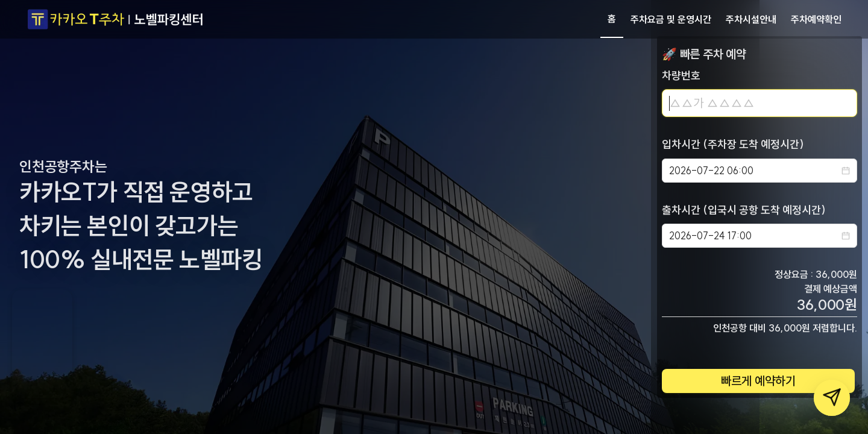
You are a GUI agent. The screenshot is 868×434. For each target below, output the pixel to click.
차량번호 (681, 76)
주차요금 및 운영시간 (671, 19)
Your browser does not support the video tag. (42, 344)
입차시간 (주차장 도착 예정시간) (733, 144)
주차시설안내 (751, 19)
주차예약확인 (816, 19)
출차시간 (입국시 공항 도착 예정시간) (744, 210)
